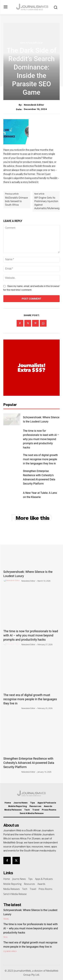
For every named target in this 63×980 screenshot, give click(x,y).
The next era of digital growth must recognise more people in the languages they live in (40, 459)
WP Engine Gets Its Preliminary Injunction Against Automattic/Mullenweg (47, 203)
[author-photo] (12, 581)
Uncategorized (32, 43)
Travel (6, 919)
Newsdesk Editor (34, 105)
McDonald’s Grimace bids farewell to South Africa (16, 201)
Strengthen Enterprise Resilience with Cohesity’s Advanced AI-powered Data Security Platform (29, 763)
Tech (5, 937)
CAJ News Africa (10, 951)
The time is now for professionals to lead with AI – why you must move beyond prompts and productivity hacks (41, 439)
